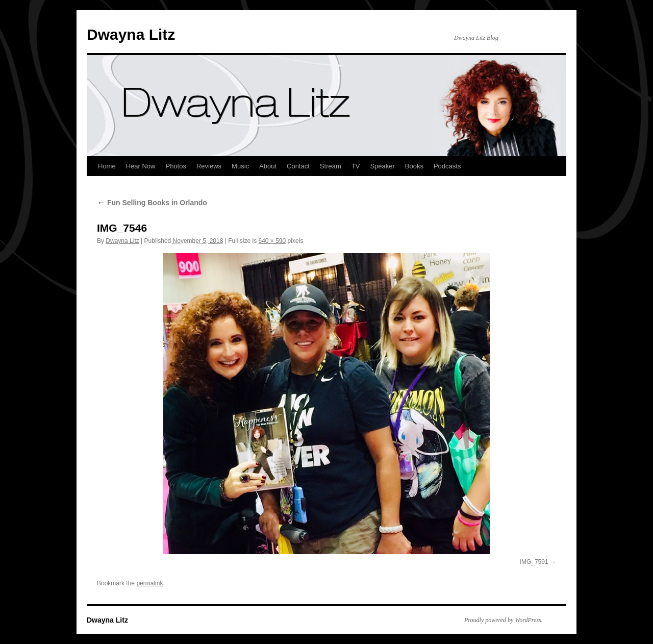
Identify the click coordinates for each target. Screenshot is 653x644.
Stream (331, 166)
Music (240, 166)
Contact (298, 166)
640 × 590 (272, 241)
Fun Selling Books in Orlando (152, 203)
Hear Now (141, 166)
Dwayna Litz (131, 34)
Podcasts (447, 166)
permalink (149, 583)
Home (107, 166)
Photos (175, 166)
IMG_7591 (534, 562)
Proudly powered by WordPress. (504, 620)
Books (414, 166)
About (268, 166)
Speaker (382, 166)
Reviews (209, 166)
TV (356, 166)
